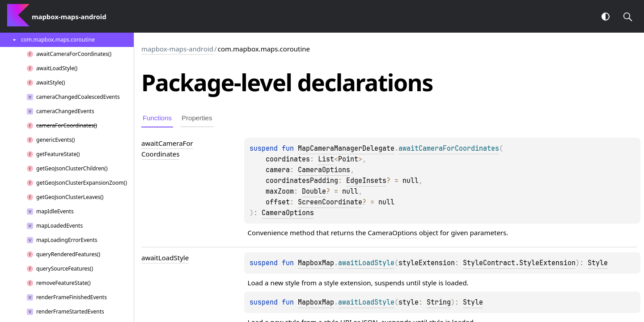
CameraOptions (324, 170)
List (326, 159)
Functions (157, 118)
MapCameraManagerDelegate (346, 148)
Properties (197, 118)
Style (598, 263)
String (439, 302)
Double (314, 191)
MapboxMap (316, 263)
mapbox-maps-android (177, 49)
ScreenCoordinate (330, 202)
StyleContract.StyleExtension (519, 263)
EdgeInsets (366, 181)
